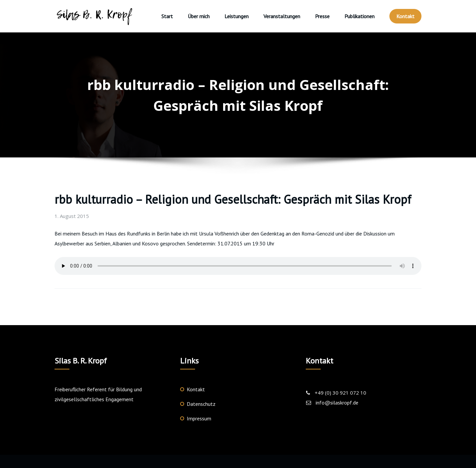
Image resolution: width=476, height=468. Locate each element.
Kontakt (405, 16)
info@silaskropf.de (337, 403)
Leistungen (237, 16)
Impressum (199, 418)
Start (167, 16)
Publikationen (359, 16)
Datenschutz (201, 404)
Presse (322, 16)
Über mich (199, 16)
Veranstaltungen (282, 16)
